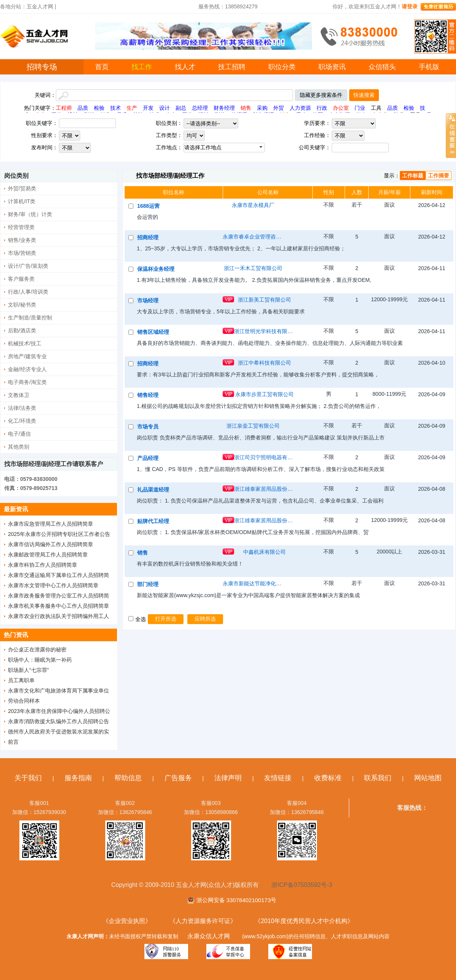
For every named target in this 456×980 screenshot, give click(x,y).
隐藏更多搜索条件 (321, 95)
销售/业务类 (22, 240)
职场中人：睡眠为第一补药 (40, 660)
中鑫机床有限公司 (264, 552)
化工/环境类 (22, 421)
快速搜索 (364, 95)
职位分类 (282, 67)
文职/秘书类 (22, 305)
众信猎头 (382, 67)
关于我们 (28, 778)
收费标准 (328, 778)
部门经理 (148, 584)
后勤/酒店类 (22, 330)
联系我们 (378, 778)
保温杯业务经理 (156, 269)
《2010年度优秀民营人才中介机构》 (304, 921)
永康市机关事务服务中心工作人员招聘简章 (59, 606)
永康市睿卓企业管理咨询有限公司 (253, 237)
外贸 (279, 108)
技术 (116, 108)
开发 (148, 108)
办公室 (341, 108)
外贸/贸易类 (22, 188)
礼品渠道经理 (153, 490)
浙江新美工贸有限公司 (264, 300)
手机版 (429, 67)
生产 (132, 108)
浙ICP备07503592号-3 (302, 885)
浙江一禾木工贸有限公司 (253, 268)
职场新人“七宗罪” (28, 670)
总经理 (200, 108)
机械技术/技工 (25, 343)
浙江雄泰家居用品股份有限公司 (264, 489)
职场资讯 (332, 67)
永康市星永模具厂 (253, 205)
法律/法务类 (22, 408)
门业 (360, 108)
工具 (376, 108)
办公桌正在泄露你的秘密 (37, 650)
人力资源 (300, 108)
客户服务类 (21, 279)
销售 (246, 108)
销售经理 (148, 395)
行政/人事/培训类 (28, 292)
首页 (102, 67)
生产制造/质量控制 (30, 318)
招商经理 (148, 237)
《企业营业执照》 (127, 921)
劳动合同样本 (24, 701)
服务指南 (78, 778)
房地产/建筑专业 (27, 356)
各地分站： (13, 6)
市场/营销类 (22, 253)
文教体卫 (19, 395)
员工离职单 (21, 680)
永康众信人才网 (209, 936)
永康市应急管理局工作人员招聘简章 (51, 524)
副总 (181, 108)
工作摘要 (439, 175)
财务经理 (224, 108)
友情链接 (278, 778)
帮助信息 (128, 778)
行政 (322, 108)
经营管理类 (21, 227)
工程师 (64, 108)
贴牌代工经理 (153, 521)
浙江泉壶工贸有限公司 (253, 426)
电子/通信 (19, 434)
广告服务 (178, 778)
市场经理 (148, 300)
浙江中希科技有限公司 (264, 363)
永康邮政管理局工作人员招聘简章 (48, 555)
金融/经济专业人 (27, 369)
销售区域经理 (153, 332)
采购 (262, 108)
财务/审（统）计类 (30, 214)
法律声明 (228, 778)
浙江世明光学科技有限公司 (264, 331)
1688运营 (148, 206)
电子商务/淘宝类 (27, 382)
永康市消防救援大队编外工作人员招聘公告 (59, 721)
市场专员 (148, 427)
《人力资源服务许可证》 (203, 921)
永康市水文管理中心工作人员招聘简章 (53, 585)
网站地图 (428, 778)
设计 (165, 108)
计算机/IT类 (22, 201)
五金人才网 (40, 6)
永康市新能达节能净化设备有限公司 (253, 583)
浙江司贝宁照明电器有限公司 (264, 457)
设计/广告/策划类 (28, 266)
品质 (83, 108)
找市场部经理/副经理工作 (170, 176)
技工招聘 (232, 67)
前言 (13, 742)
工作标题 (413, 175)
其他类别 (19, 447)
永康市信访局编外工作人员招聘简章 (51, 544)
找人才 (185, 67)
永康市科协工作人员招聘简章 (43, 565)
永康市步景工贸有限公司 (264, 394)
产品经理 (148, 458)
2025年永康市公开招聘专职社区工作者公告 (59, 534)
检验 (99, 108)
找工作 (142, 67)
